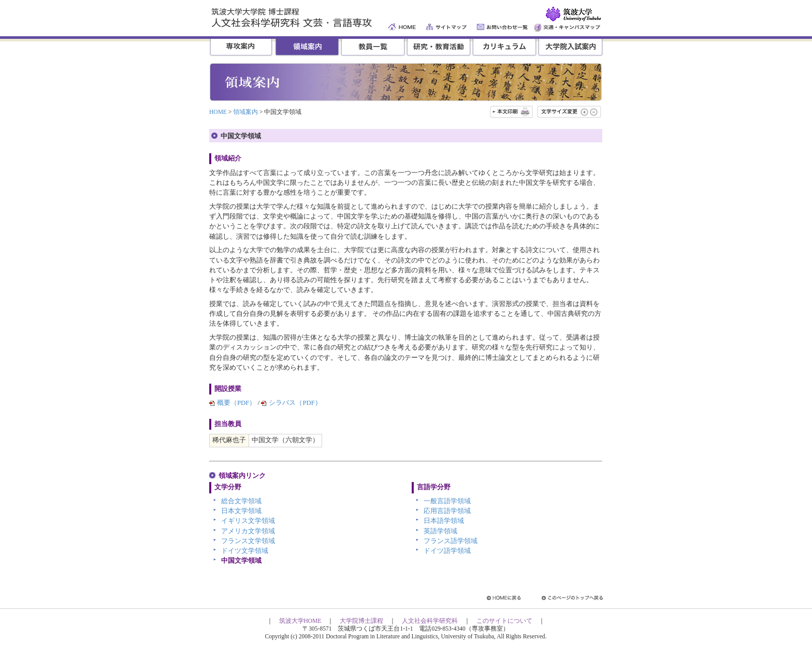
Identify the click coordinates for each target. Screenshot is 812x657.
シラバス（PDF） (295, 403)
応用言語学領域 (447, 511)
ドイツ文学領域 (245, 551)
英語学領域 (440, 531)
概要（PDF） (236, 403)
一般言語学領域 (447, 501)
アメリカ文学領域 (248, 531)
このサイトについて (504, 621)
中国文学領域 (241, 561)
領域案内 (245, 112)
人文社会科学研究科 (430, 621)
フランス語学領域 (451, 541)
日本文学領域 (241, 511)
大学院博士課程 (361, 621)
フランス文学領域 (248, 541)
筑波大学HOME (300, 621)
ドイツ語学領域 (447, 551)
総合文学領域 (241, 501)
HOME (218, 112)
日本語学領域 (444, 521)
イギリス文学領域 (248, 521)
